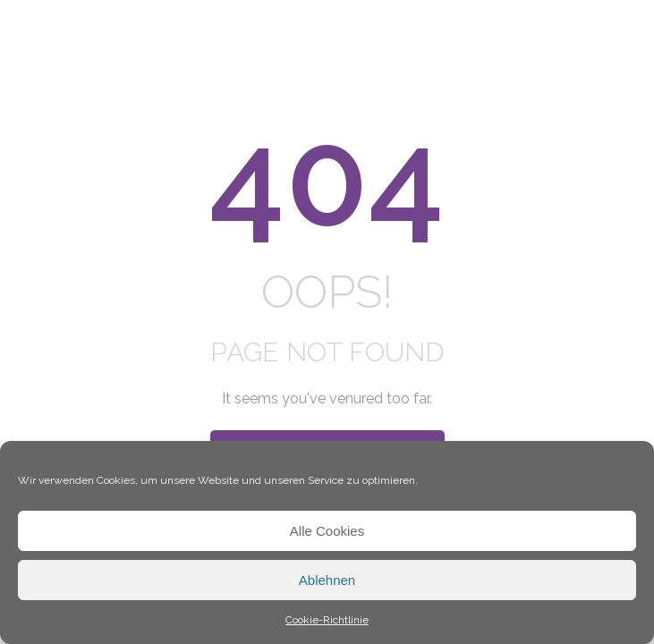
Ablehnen (327, 580)
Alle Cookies (327, 531)
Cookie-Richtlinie (327, 620)
